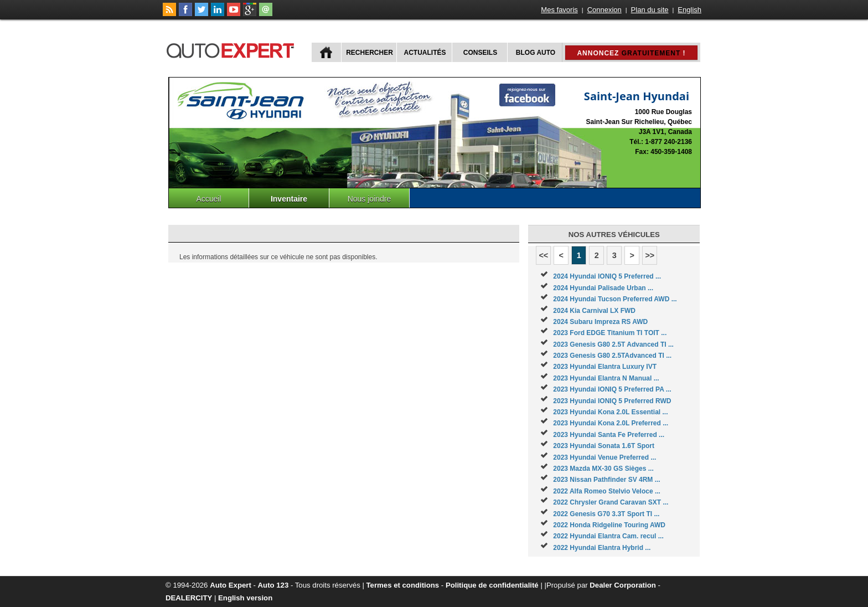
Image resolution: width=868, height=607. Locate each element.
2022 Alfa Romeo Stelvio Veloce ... (607, 491)
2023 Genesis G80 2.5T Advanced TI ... (613, 344)
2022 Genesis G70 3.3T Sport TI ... (606, 514)
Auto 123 (273, 585)
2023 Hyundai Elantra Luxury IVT (605, 367)
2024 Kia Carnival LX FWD (594, 311)
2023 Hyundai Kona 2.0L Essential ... (610, 412)
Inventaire (289, 199)
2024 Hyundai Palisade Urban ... (603, 288)
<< (543, 255)
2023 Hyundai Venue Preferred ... (604, 457)
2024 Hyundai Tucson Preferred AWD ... (615, 299)
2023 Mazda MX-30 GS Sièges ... (603, 469)
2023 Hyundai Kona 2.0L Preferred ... (611, 423)
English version (245, 598)
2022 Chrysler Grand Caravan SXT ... (611, 502)
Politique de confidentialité (492, 585)
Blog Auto (536, 53)
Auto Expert (231, 585)
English (689, 10)
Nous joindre (370, 199)
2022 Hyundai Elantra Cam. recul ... (608, 536)
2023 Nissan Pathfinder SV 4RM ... (606, 480)
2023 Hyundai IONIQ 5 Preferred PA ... (612, 389)
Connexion (604, 10)
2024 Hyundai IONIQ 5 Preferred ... (607, 276)
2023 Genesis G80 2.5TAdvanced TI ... (612, 356)
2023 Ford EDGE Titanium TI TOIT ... (610, 333)
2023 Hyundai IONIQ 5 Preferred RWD (612, 401)
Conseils (480, 53)
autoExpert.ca (232, 49)
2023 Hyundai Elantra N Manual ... (606, 378)
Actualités (425, 53)
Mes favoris (559, 10)
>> (650, 255)
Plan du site (650, 10)
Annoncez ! (631, 53)
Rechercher (370, 53)
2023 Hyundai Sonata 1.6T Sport (604, 446)
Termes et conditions (403, 585)
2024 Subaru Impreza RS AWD (600, 322)
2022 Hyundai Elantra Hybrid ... (602, 548)
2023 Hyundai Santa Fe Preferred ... (609, 435)
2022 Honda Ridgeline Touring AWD (609, 525)
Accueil (208, 199)
